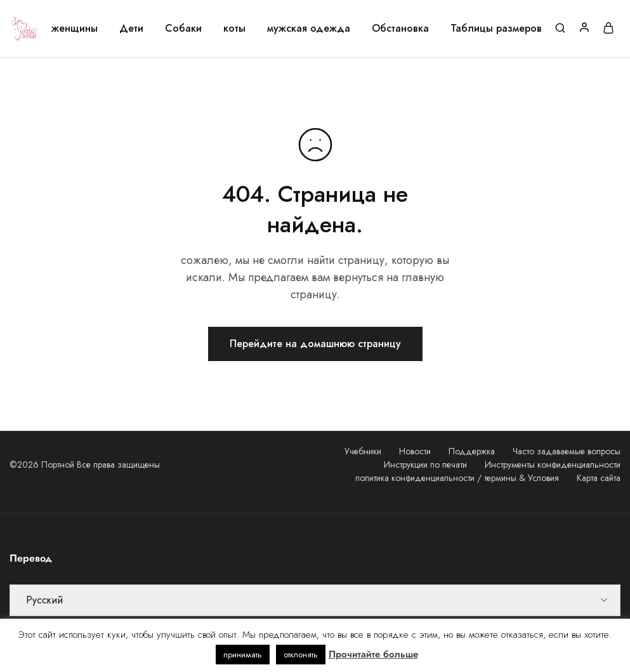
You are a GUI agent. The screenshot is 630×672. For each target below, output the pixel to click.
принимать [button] (243, 655)
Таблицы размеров (496, 29)
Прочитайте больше (373, 654)
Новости (415, 451)
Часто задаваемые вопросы (567, 451)
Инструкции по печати (425, 464)
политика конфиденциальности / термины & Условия (457, 478)
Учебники (363, 451)
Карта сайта (599, 478)
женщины (75, 29)
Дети (131, 29)
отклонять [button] (301, 655)
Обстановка (400, 29)
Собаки (183, 29)
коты (234, 29)
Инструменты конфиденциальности (553, 464)
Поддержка (472, 451)
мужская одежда (309, 29)
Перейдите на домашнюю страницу (315, 344)
